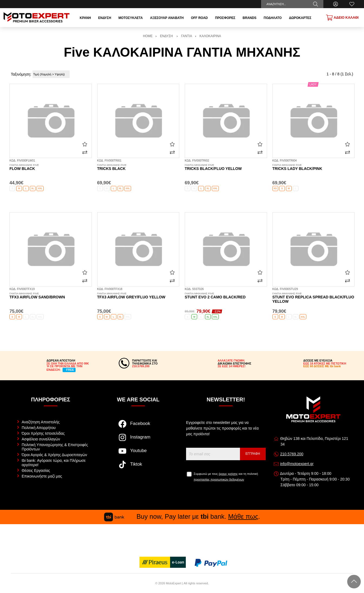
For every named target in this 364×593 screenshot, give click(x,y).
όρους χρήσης (228, 474)
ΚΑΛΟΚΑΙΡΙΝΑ (210, 36)
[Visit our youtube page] (138, 454)
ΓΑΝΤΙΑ (187, 36)
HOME (148, 36)
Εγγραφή (253, 454)
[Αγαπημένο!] (85, 144)
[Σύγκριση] (85, 152)
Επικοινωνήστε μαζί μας (42, 476)
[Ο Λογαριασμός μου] (336, 4)
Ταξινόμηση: (21, 74)
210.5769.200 (292, 454)
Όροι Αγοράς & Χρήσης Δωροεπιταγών (54, 455)
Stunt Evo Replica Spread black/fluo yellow (314, 298)
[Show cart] (342, 18)
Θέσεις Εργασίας (36, 470)
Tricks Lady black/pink (314, 167)
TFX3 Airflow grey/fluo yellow (138, 296)
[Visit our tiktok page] (138, 467)
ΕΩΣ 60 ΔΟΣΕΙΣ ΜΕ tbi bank (322, 366)
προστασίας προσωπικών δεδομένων (219, 479)
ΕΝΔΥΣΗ (167, 36)
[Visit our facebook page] (138, 427)
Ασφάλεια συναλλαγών (41, 439)
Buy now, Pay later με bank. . (182, 516)
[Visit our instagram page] (138, 440)
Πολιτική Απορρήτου (39, 428)
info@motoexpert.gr (297, 464)
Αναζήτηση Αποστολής (41, 422)
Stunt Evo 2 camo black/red (226, 296)
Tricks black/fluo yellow (226, 167)
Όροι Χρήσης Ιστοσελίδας (43, 433)
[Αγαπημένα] (352, 4)
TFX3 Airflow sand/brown (51, 296)
